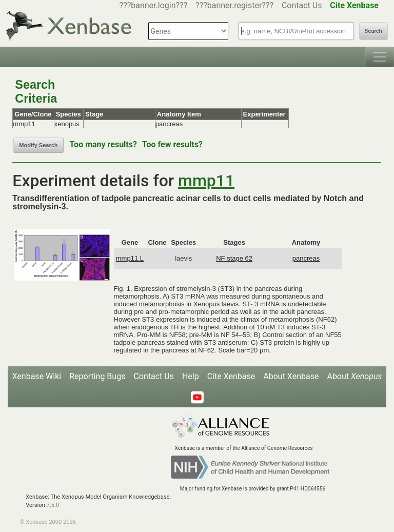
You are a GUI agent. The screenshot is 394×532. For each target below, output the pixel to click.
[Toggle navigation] (380, 57)
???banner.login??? (154, 5)
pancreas (306, 258)
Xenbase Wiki (37, 376)
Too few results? (172, 144)
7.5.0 (53, 505)
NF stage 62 (234, 258)
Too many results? (103, 144)
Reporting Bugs (97, 376)
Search (373, 31)
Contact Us (302, 5)
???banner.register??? (234, 5)
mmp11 (206, 181)
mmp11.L (130, 258)
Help (191, 376)
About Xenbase (291, 376)
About (354, 376)
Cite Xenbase (231, 376)
